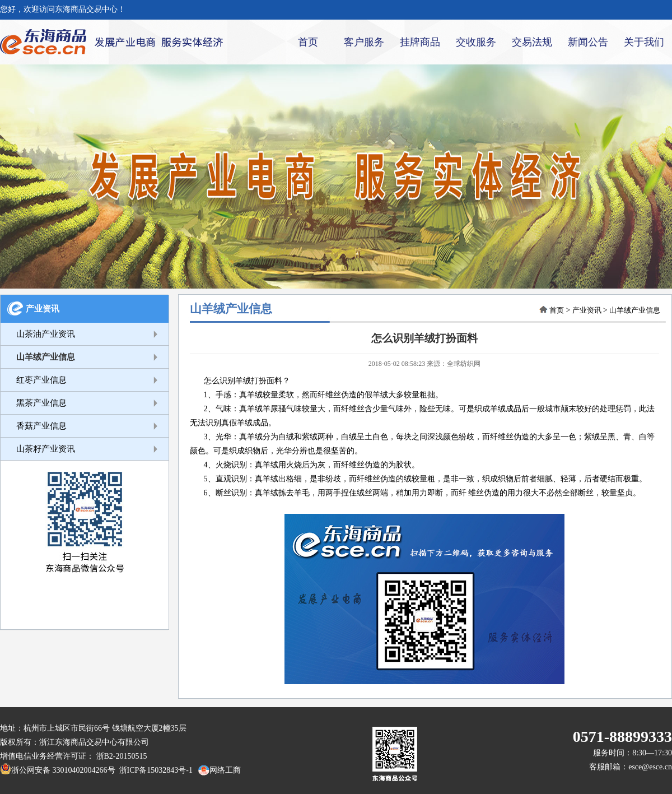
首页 (308, 42)
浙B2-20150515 (122, 756)
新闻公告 (588, 42)
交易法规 (532, 42)
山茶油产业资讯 (46, 334)
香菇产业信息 (41, 426)
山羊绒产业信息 (46, 357)
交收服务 (476, 42)
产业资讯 (43, 309)
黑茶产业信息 (41, 403)
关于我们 (644, 42)
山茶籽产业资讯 (46, 449)
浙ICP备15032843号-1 (154, 770)
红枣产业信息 (41, 380)
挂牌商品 (420, 42)
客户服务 (364, 42)
